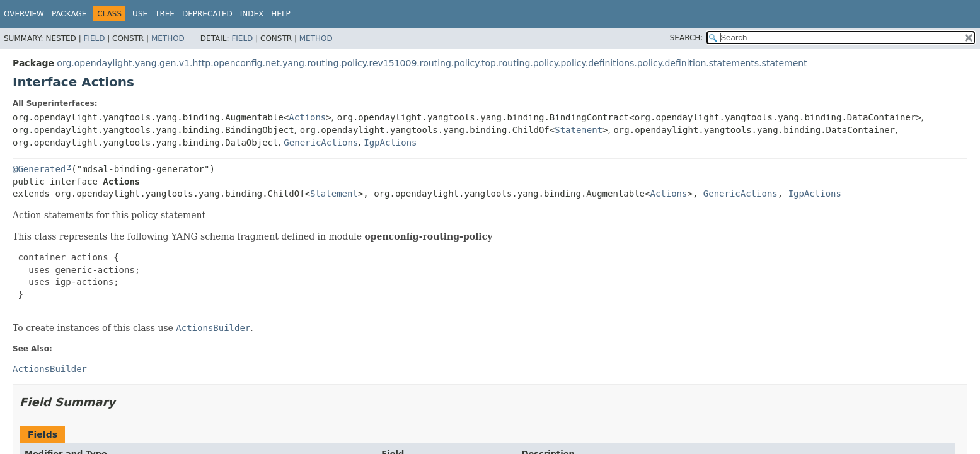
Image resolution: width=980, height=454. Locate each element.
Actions (307, 117)
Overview (24, 14)
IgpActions (390, 143)
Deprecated (207, 14)
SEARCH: (687, 38)
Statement (579, 130)
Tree (165, 14)
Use (140, 14)
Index (252, 14)
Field (94, 38)
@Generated (39, 169)
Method (168, 38)
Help (281, 14)
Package (69, 14)
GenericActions (321, 143)
